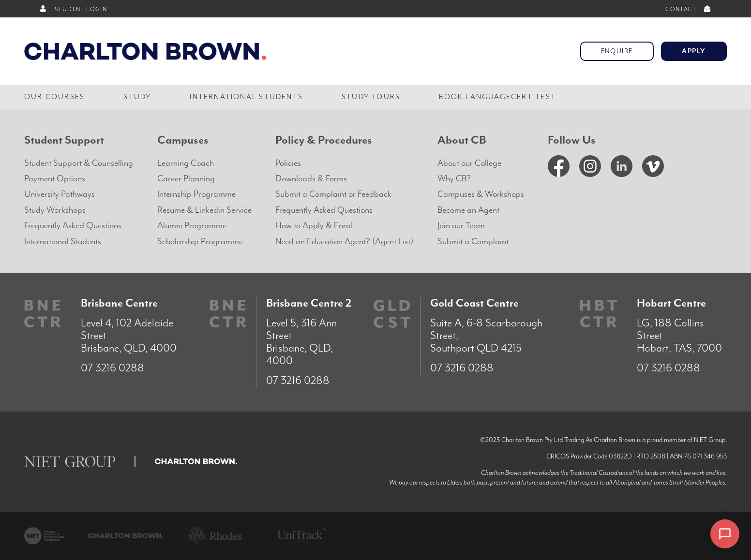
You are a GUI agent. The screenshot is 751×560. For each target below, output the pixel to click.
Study (137, 97)
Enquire (617, 51)
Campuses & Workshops (481, 194)
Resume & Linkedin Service (204, 210)
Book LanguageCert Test (497, 97)
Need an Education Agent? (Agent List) (344, 242)
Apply (694, 51)
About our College (469, 163)
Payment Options (55, 179)
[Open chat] (725, 534)
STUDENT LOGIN (73, 9)
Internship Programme (196, 194)
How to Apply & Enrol (314, 226)
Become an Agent (468, 210)
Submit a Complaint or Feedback (333, 194)
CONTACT (689, 9)
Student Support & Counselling (79, 163)
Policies (288, 163)
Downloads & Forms (311, 179)
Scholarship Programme (200, 242)
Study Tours (371, 97)
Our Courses (54, 97)
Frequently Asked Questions (73, 226)
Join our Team (461, 226)
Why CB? (454, 179)
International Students (246, 97)
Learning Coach (186, 163)
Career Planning (186, 179)
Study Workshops (55, 210)
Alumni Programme (192, 226)
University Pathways (60, 194)
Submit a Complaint (473, 242)
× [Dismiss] (693, 535)
